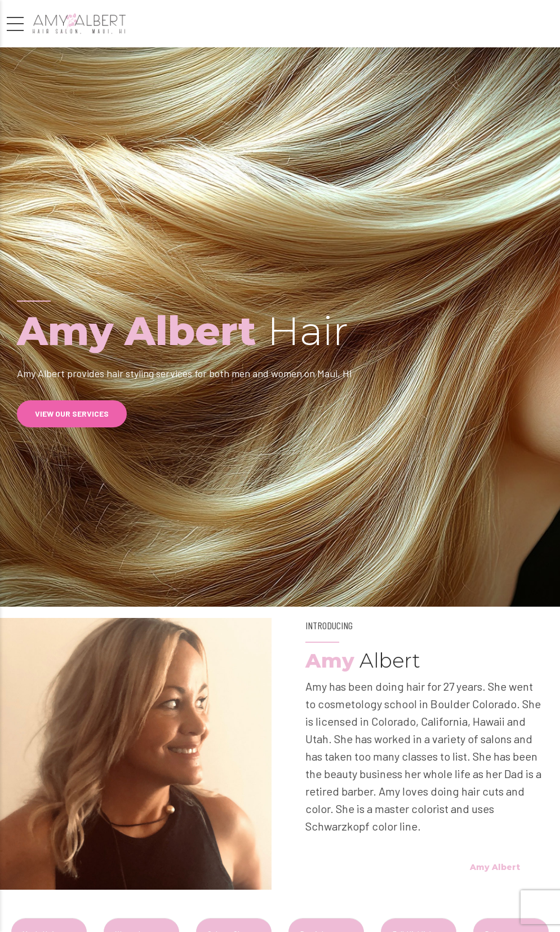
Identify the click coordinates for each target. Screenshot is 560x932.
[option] (280, 327)
